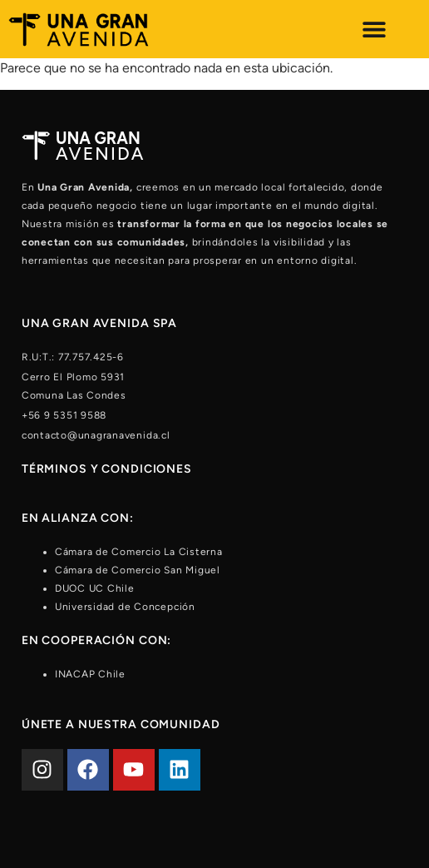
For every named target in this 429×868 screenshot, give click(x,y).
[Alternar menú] (374, 29)
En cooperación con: (97, 640)
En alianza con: (78, 518)
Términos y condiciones (107, 469)
